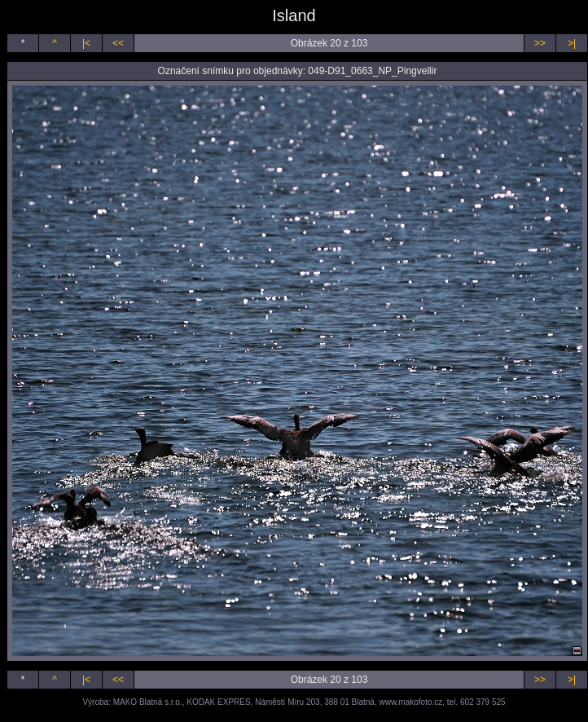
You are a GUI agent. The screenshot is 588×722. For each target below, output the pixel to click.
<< (118, 43)
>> (540, 43)
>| (572, 43)
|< (86, 43)
